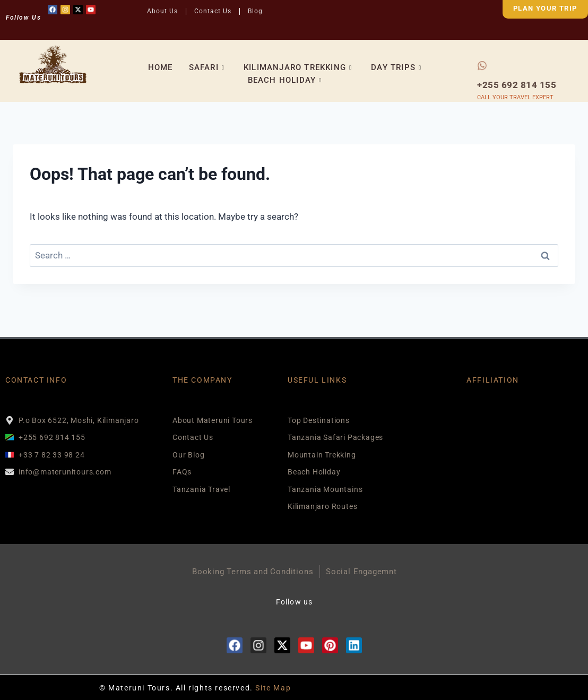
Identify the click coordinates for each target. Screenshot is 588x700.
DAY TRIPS (396, 67)
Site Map (273, 688)
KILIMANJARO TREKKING (298, 67)
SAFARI (207, 67)
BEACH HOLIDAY (285, 80)
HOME (161, 67)
